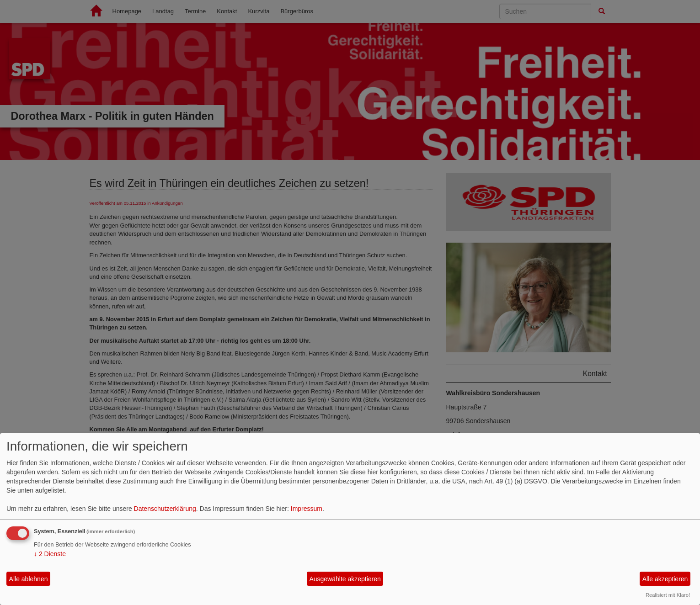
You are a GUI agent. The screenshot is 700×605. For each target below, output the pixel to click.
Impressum (307, 509)
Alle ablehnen (29, 579)
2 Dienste (50, 554)
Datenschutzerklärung (165, 509)
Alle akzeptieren (665, 579)
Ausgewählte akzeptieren (345, 579)
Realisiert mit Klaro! (668, 595)
